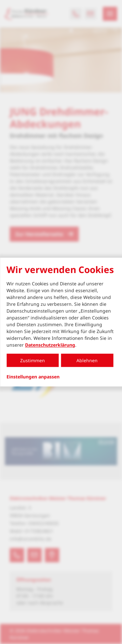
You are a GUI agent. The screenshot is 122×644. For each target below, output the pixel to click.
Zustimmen (33, 360)
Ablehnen (87, 360)
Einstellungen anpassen (33, 376)
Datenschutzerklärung (50, 345)
